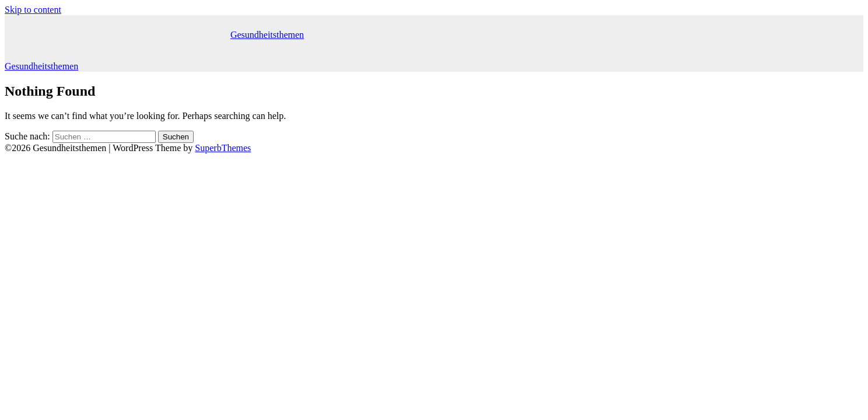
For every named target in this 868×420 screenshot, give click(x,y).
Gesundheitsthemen (267, 35)
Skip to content (33, 10)
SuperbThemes (223, 148)
